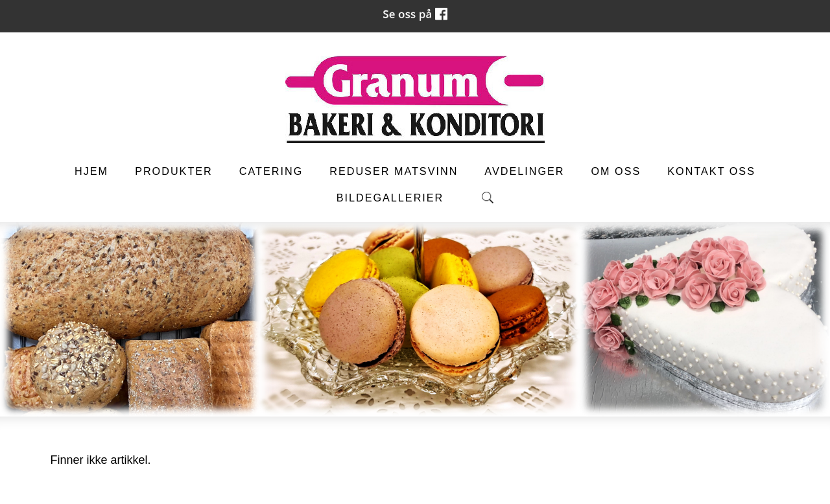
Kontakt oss (711, 171)
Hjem (91, 171)
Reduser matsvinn (394, 171)
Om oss (616, 171)
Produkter (174, 171)
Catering (271, 171)
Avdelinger (524, 171)
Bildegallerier (390, 198)
